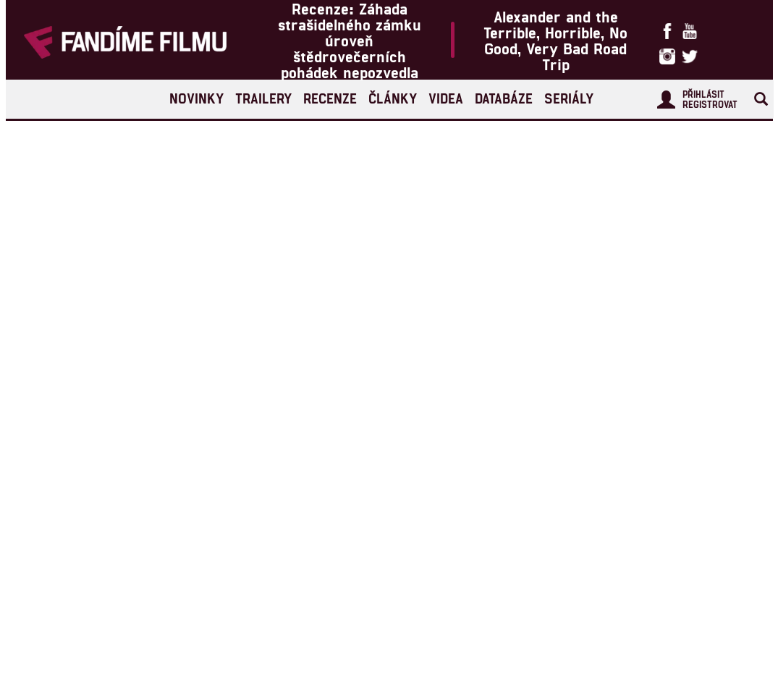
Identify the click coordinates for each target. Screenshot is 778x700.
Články (393, 98)
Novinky (196, 98)
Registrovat (710, 104)
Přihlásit (703, 94)
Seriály (569, 98)
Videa (446, 98)
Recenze (330, 98)
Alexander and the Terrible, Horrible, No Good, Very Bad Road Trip (555, 40)
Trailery (263, 98)
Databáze (504, 98)
